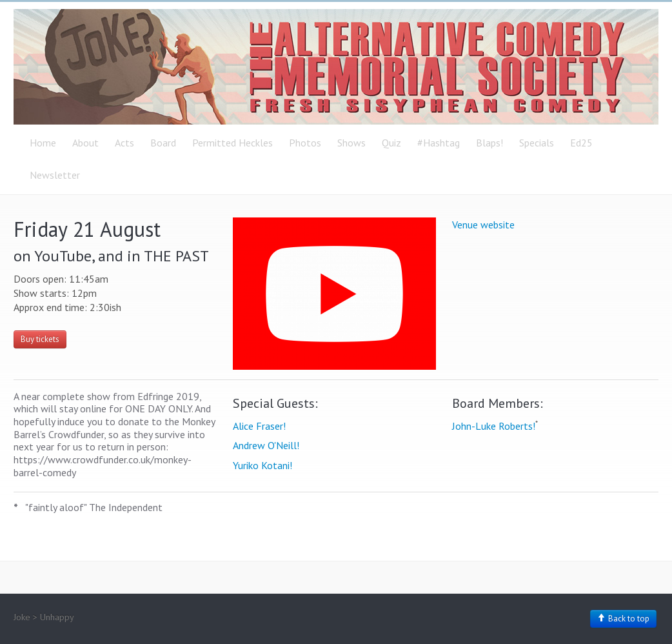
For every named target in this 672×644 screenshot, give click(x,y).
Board (163, 143)
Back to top (623, 619)
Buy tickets (40, 339)
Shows (351, 143)
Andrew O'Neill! (266, 445)
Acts (124, 143)
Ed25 (581, 143)
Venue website (483, 225)
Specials (537, 143)
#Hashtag (439, 143)
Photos (305, 143)
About (85, 143)
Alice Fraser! (259, 426)
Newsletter (55, 175)
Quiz (391, 143)
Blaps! (489, 143)
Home (43, 143)
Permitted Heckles (232, 143)
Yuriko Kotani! (262, 465)
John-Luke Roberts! (494, 426)
